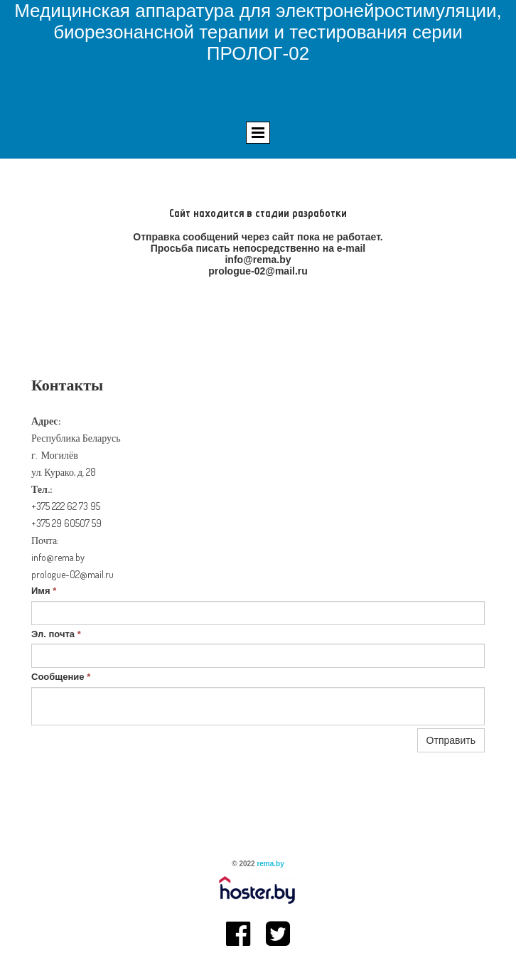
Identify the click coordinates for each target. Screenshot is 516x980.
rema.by (270, 864)
